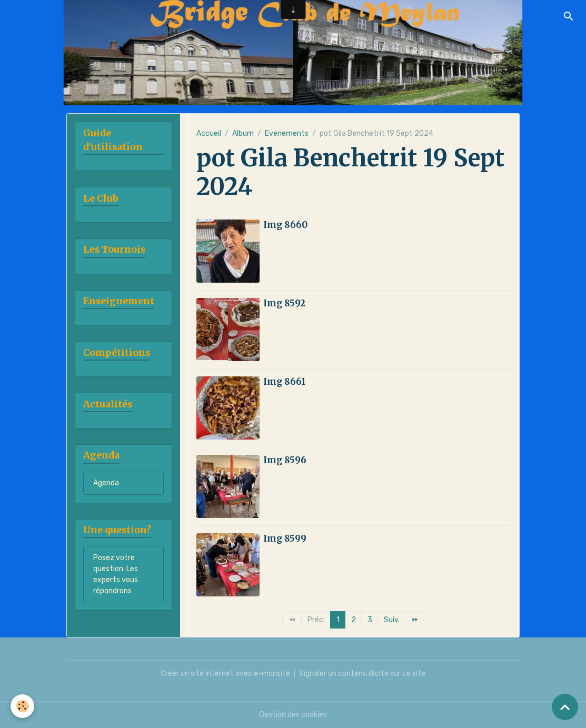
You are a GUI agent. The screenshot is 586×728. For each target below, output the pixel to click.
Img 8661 (284, 382)
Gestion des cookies (293, 715)
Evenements (287, 133)
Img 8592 (284, 303)
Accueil (209, 133)
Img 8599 (285, 538)
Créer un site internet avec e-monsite (225, 674)
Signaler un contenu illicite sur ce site (362, 674)
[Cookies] (22, 706)
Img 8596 (285, 460)
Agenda (106, 483)
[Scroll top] (565, 707)
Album (243, 133)
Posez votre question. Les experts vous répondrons (116, 574)
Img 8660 (285, 225)
